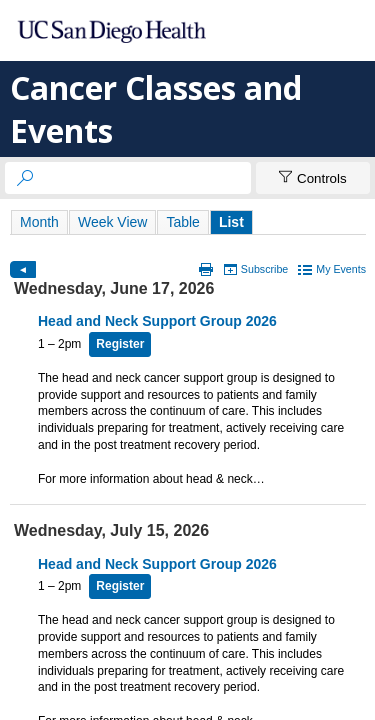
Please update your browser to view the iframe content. (188, 222)
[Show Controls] (313, 178)
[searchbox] (146, 178)
